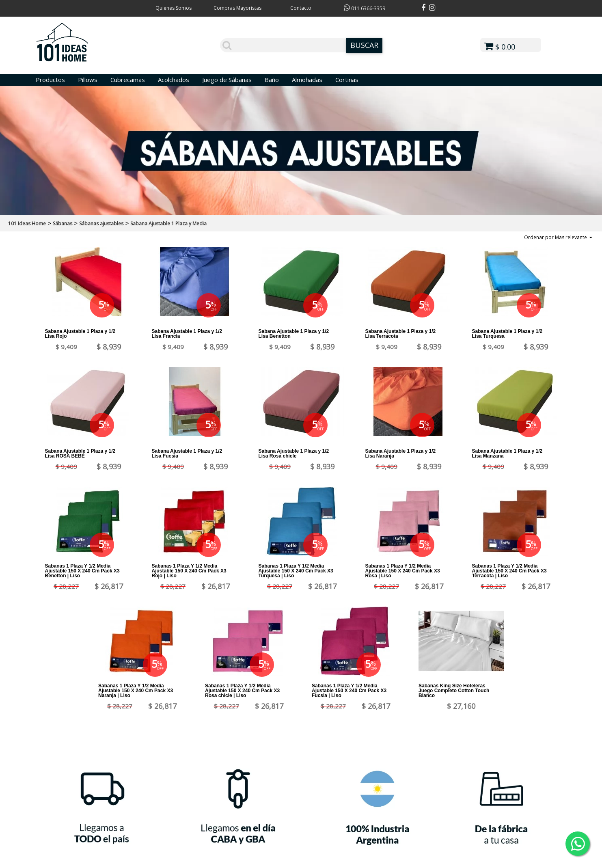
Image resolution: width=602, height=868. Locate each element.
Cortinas (347, 80)
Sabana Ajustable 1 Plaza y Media (168, 223)
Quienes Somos (174, 8)
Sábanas (63, 223)
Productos (50, 80)
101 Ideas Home (27, 223)
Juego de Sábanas (227, 80)
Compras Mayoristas (237, 8)
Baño (272, 80)
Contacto (301, 8)
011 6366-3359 (365, 8)
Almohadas (307, 80)
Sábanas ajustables (101, 223)
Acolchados (174, 80)
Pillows (88, 80)
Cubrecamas (128, 80)
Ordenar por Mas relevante (558, 237)
